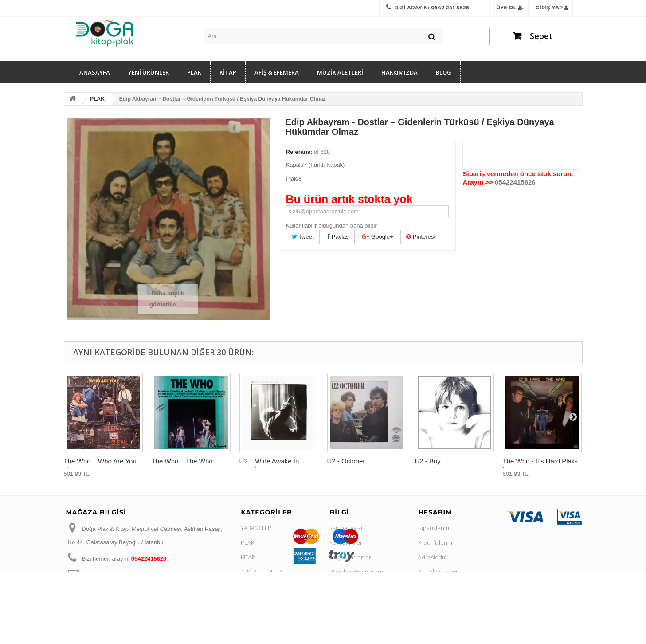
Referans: (299, 152)
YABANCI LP (256, 528)
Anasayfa (95, 72)
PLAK (194, 72)
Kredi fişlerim (435, 542)
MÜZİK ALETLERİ (340, 72)
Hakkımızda (399, 72)
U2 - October (346, 461)
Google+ (377, 237)
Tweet (303, 237)
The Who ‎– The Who (182, 461)
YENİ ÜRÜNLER (149, 72)
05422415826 (515, 182)
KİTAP (228, 72)
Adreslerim (433, 557)
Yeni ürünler (346, 542)
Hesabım (435, 512)
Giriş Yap (552, 8)
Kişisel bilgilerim (438, 572)
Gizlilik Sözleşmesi (354, 586)
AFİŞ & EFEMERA (277, 72)
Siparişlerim (434, 528)
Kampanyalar (346, 528)
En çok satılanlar (350, 557)
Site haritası (345, 630)
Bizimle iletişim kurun (357, 572)
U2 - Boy (428, 461)
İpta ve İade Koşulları (356, 601)
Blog (444, 72)
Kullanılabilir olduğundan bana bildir (331, 226)
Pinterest (421, 237)
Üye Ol (510, 8)
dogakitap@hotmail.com (140, 575)
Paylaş (338, 237)
